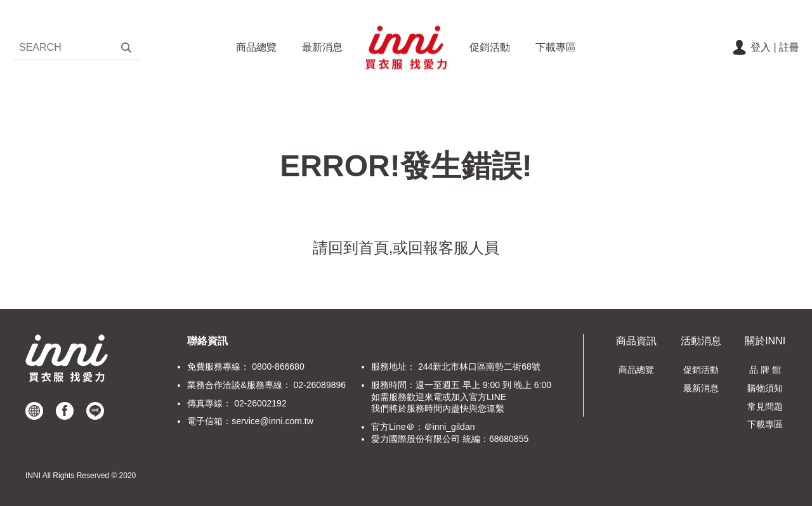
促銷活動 (490, 47)
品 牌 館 (765, 370)
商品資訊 (636, 341)
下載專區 (556, 47)
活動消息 (701, 341)
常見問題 (765, 406)
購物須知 (765, 388)
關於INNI (765, 341)
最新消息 (322, 47)
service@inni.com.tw (272, 421)
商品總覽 (256, 47)
